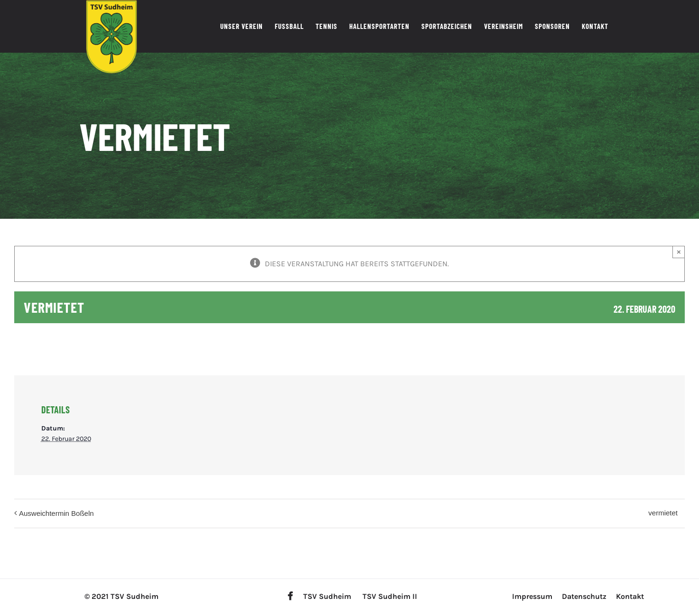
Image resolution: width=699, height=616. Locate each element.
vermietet (663, 513)
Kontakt (630, 596)
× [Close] (679, 252)
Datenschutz (584, 596)
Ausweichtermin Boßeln (56, 513)
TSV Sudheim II (390, 596)
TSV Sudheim (327, 596)
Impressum (532, 596)
